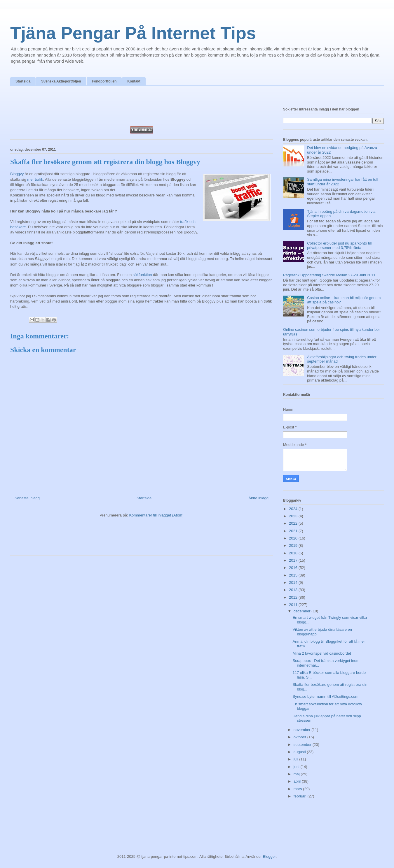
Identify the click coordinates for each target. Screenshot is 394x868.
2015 (294, 575)
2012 (294, 597)
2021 (294, 531)
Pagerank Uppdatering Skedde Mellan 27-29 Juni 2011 (329, 275)
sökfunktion (142, 275)
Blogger (269, 856)
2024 (294, 509)
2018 (294, 553)
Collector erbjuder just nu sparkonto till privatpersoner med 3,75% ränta (339, 246)
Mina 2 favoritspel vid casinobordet (322, 653)
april (298, 781)
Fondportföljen (104, 81)
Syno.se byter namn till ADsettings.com (325, 696)
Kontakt (134, 81)
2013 (294, 590)
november (303, 730)
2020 (294, 538)
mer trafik (35, 179)
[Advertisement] (142, 108)
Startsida (23, 81)
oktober (300, 737)
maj (297, 774)
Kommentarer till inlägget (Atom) (156, 515)
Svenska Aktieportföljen (61, 81)
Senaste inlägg (27, 498)
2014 (294, 583)
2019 (294, 545)
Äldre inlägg (258, 498)
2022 (294, 523)
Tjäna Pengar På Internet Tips (133, 33)
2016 (294, 568)
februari (301, 796)
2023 (294, 516)
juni (297, 767)
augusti (300, 752)
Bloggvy (17, 174)
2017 (294, 560)
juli (297, 759)
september (303, 745)
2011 (294, 605)
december (303, 611)
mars (298, 789)
